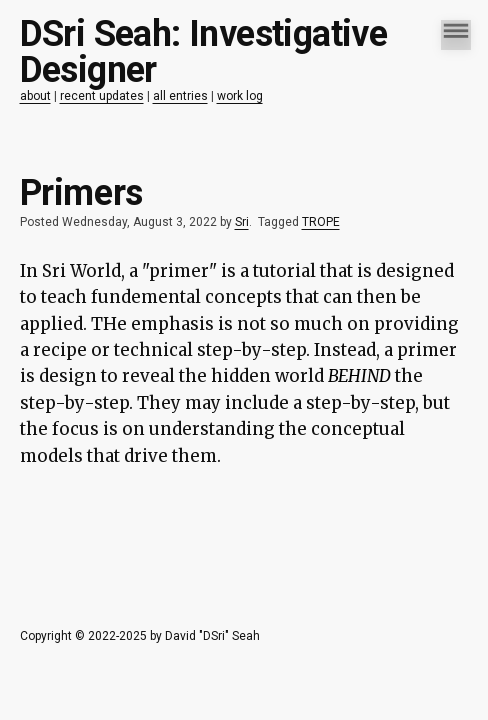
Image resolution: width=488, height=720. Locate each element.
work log (240, 96)
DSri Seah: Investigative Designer (204, 52)
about (35, 96)
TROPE (321, 222)
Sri (242, 222)
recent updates (102, 96)
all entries (180, 96)
